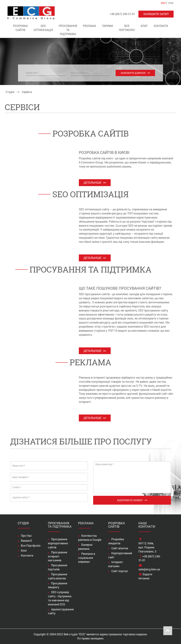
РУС (171, 3)
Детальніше (92, 182)
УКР (163, 3)
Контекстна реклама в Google (90, 538)
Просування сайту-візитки (58, 576)
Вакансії (26, 541)
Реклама (89, 26)
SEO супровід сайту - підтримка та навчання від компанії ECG (60, 598)
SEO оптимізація (43, 28)
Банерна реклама (85, 547)
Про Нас (26, 536)
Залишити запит (156, 14)
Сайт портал (120, 571)
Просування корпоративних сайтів (58, 543)
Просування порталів (58, 567)
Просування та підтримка (68, 30)
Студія (10, 92)
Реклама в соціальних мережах (87, 558)
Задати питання (145, 576)
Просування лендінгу (58, 585)
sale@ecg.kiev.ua (149, 569)
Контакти (161, 26)
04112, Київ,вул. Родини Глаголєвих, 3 (147, 547)
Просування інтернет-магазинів (58, 556)
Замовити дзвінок (133, 73)
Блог (144, 26)
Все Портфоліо (127, 28)
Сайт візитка (120, 548)
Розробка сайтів (20, 28)
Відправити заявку (130, 500)
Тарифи (107, 26)
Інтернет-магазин (116, 564)
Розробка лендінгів (116, 541)
